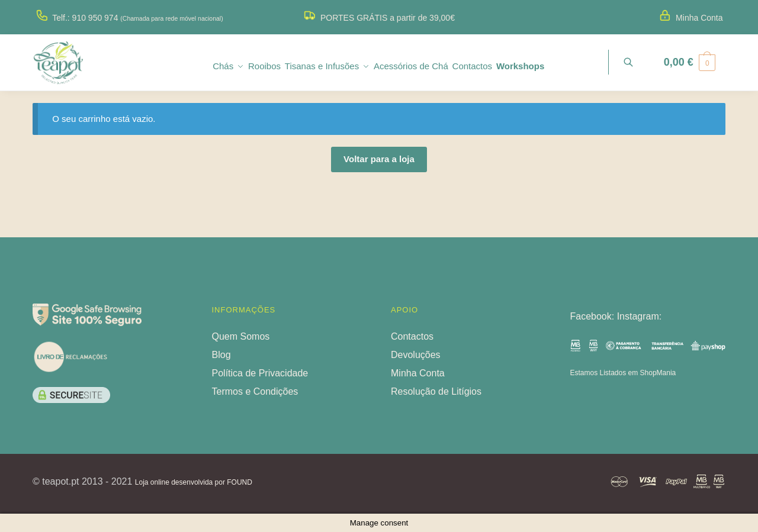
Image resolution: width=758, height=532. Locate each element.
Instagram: (640, 316)
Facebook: (594, 316)
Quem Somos (241, 336)
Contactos (412, 336)
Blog (221, 355)
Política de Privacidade (260, 373)
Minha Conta (699, 18)
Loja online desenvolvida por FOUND (194, 482)
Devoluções (416, 355)
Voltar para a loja (379, 159)
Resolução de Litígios (436, 391)
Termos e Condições (255, 391)
